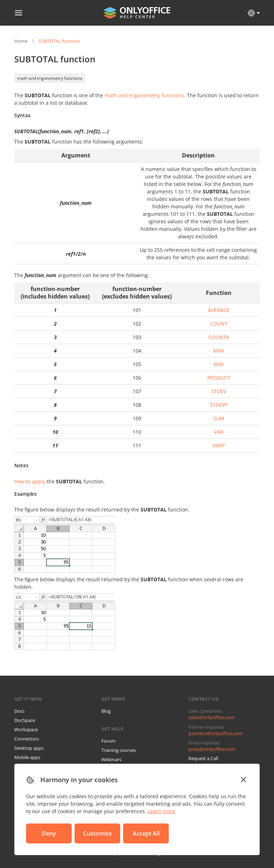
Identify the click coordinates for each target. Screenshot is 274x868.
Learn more (161, 811)
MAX (219, 351)
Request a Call (203, 758)
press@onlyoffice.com (212, 749)
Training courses (119, 750)
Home (21, 41)
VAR (219, 432)
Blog (106, 711)
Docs (19, 711)
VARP (219, 445)
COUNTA (219, 337)
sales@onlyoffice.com (211, 717)
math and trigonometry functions (50, 78)
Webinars (111, 759)
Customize (97, 833)
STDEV (219, 391)
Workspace (26, 729)
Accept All (146, 833)
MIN (219, 364)
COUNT (219, 324)
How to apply (30, 481)
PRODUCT (219, 378)
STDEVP (219, 405)
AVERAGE (219, 310)
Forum (108, 741)
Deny (49, 833)
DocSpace (25, 720)
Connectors (27, 739)
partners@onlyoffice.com (215, 733)
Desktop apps (29, 748)
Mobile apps (27, 757)
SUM (219, 418)
